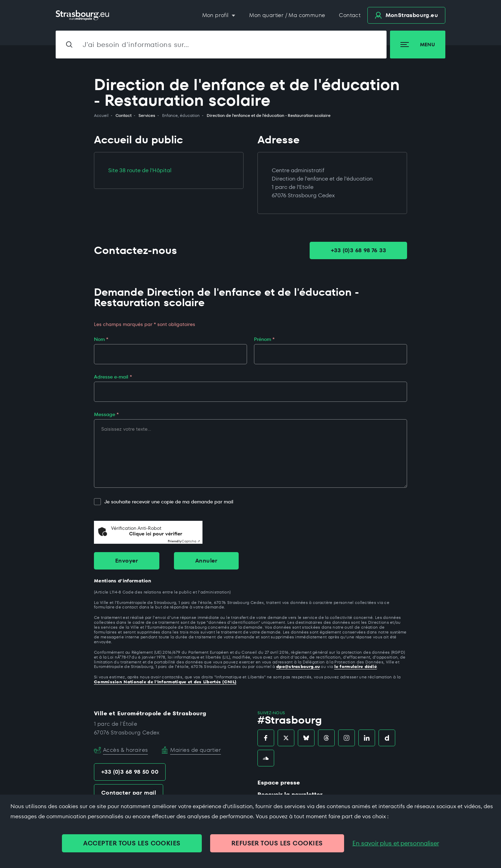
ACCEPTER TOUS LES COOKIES (132, 843)
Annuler (206, 561)
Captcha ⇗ (184, 541)
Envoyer (127, 561)
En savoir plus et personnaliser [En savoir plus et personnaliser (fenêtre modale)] (396, 843)
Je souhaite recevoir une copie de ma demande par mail (164, 502)
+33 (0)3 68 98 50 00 (130, 772)
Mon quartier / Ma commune (287, 15)
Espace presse (279, 783)
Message (106, 414)
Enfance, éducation (181, 116)
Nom (101, 339)
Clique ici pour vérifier (156, 534)
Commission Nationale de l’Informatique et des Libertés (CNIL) (165, 682)
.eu (406, 15)
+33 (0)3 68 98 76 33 (358, 250)
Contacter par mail (129, 793)
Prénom (264, 339)
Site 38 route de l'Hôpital (140, 170)
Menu (418, 45)
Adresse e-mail (113, 377)
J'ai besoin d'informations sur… (136, 45)
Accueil (101, 116)
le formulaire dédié (356, 666)
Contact (350, 15)
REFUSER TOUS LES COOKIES (277, 843)
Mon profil (216, 15)
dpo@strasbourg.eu (298, 666)
